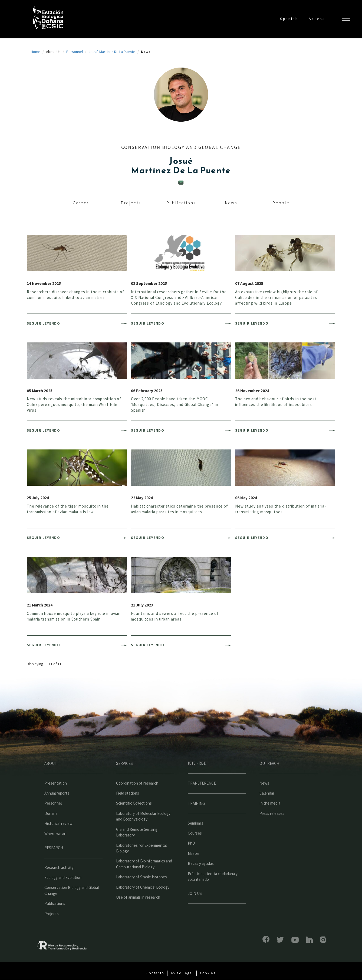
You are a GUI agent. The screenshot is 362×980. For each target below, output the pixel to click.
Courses (195, 846)
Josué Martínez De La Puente (112, 52)
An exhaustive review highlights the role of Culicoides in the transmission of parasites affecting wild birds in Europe (277, 297)
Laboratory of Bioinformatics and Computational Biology (144, 877)
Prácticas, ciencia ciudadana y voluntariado (213, 890)
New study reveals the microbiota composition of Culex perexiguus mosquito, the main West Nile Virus (74, 404)
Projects (131, 203)
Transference (202, 796)
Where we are (56, 847)
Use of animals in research (138, 910)
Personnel (75, 52)
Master (194, 867)
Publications (181, 203)
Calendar (267, 806)
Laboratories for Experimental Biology (141, 861)
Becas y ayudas (201, 877)
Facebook (253, 939)
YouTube (282, 940)
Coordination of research (137, 796)
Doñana (51, 827)
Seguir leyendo (43, 323)
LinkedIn (296, 940)
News (231, 203)
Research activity (59, 880)
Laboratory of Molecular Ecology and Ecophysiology (143, 829)
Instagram (310, 940)
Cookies (208, 973)
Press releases (272, 827)
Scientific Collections (134, 816)
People (281, 203)
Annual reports (57, 806)
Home (36, 52)
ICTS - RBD (197, 776)
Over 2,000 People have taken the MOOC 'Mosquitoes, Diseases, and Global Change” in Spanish (175, 404)
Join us (195, 906)
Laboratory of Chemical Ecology (143, 900)
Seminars (195, 836)
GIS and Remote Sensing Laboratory (137, 845)
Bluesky (267, 940)
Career (81, 203)
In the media (270, 816)
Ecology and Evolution (63, 891)
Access (317, 19)
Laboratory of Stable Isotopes (141, 890)
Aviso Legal (182, 973)
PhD (191, 856)
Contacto (155, 973)
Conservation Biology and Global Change (72, 904)
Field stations (128, 806)
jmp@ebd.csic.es (181, 183)
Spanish (289, 19)
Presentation (56, 796)
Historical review (58, 837)
